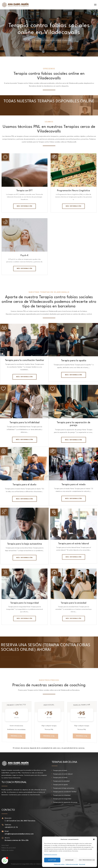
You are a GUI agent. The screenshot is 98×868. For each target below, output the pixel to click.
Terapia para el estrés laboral (73, 544)
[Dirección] (3, 818)
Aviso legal (82, 864)
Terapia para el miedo (74, 484)
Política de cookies (59, 864)
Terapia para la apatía (74, 360)
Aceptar (52, 860)
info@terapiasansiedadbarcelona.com (19, 834)
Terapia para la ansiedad (73, 603)
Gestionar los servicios (51, 855)
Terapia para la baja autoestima (25, 544)
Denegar (70, 860)
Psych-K (24, 255)
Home (28, 40)
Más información (25, 206)
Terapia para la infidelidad (25, 422)
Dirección (8, 818)
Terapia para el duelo (25, 484)
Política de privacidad (72, 864)
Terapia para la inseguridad (24, 603)
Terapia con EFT (25, 191)
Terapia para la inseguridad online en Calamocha (27, 864)
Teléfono (8, 825)
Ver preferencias (87, 860)
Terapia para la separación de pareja (65, 802)
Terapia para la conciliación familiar (24, 360)
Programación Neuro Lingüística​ (74, 191)
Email (7, 831)
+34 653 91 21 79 (11, 827)
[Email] (3, 831)
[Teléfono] (3, 825)
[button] (94, 839)
